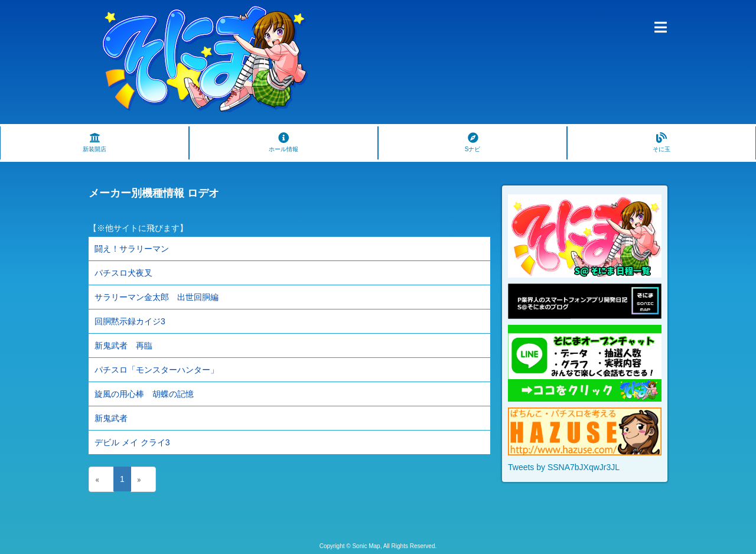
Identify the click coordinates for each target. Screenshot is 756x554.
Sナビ (472, 142)
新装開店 (94, 142)
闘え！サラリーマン (132, 249)
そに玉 (661, 142)
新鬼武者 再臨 (123, 346)
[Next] (143, 479)
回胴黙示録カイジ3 (130, 321)
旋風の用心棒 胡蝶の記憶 (144, 394)
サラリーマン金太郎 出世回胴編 (157, 297)
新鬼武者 (111, 418)
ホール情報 (283, 142)
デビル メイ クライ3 (132, 442)
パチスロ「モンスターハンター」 (157, 370)
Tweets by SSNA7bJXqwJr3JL (564, 467)
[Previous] (101, 479)
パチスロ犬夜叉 (123, 273)
